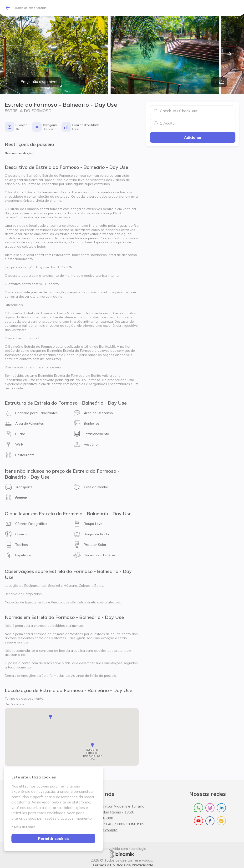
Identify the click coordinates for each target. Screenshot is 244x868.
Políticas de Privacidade (132, 863)
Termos (99, 863)
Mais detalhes (23, 827)
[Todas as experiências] (28, 8)
